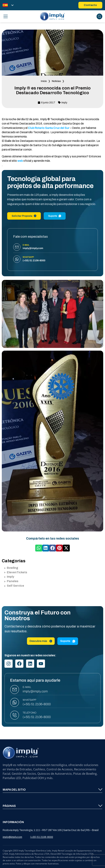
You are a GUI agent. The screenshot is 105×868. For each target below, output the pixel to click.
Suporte (55, 216)
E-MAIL (27, 687)
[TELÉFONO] (15, 715)
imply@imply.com (35, 691)
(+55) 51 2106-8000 (37, 704)
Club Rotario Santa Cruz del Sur (49, 128)
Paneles (11, 581)
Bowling (11, 568)
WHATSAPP (29, 700)
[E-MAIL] (15, 690)
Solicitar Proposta (24, 216)
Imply (64, 103)
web (20, 161)
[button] (39, 548)
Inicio (44, 81)
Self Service (14, 586)
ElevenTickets (16, 572)
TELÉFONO (29, 713)
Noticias (56, 81)
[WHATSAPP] (15, 702)
